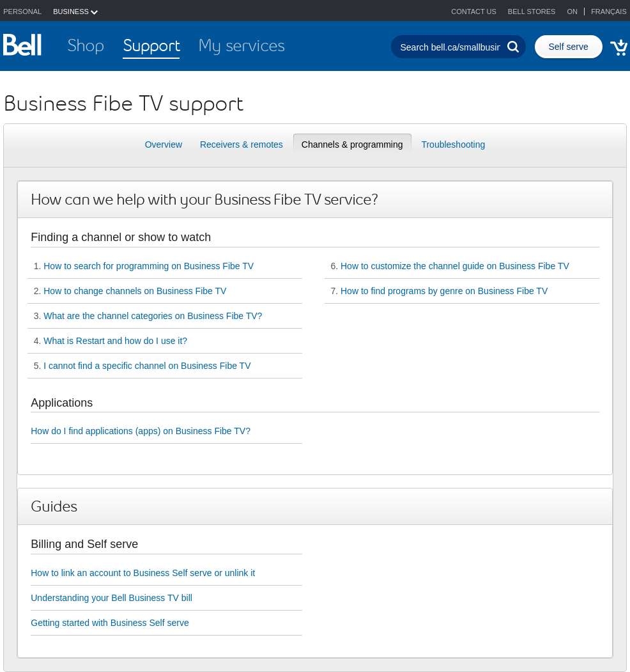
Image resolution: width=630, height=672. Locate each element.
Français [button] (609, 12)
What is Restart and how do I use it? (115, 341)
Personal (22, 12)
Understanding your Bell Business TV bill (111, 598)
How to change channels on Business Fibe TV (135, 291)
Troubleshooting (453, 145)
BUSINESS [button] (75, 12)
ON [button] (574, 12)
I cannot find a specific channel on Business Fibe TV (147, 366)
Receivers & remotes (242, 145)
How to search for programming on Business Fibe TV (149, 266)
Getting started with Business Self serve (110, 623)
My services (241, 45)
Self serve (569, 47)
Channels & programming (352, 145)
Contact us (474, 12)
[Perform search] (513, 47)
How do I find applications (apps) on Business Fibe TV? (141, 431)
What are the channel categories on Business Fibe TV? (153, 316)
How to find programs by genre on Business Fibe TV (444, 291)
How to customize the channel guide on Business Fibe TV (455, 266)
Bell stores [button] (532, 12)
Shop (86, 45)
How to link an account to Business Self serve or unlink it (143, 573)
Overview (164, 145)
